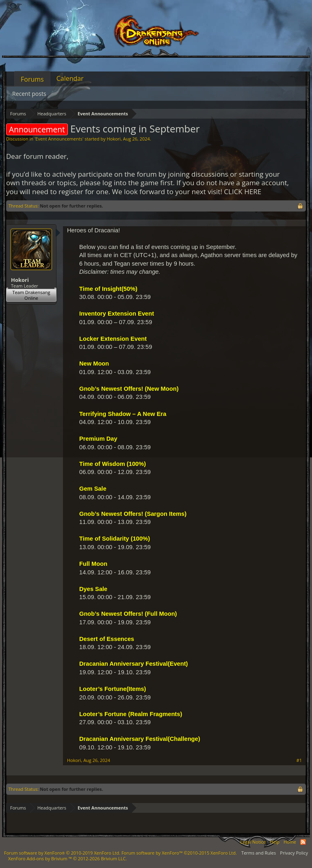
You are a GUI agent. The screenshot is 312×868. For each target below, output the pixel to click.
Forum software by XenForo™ (179, 853)
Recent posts (29, 94)
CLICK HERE (243, 192)
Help (275, 842)
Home (290, 842)
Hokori (114, 139)
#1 (299, 760)
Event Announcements (59, 139)
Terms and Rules (259, 853)
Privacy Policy (294, 853)
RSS (303, 842)
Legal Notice (253, 842)
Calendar (70, 78)
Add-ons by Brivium (67, 858)
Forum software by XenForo (62, 853)
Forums (32, 79)
